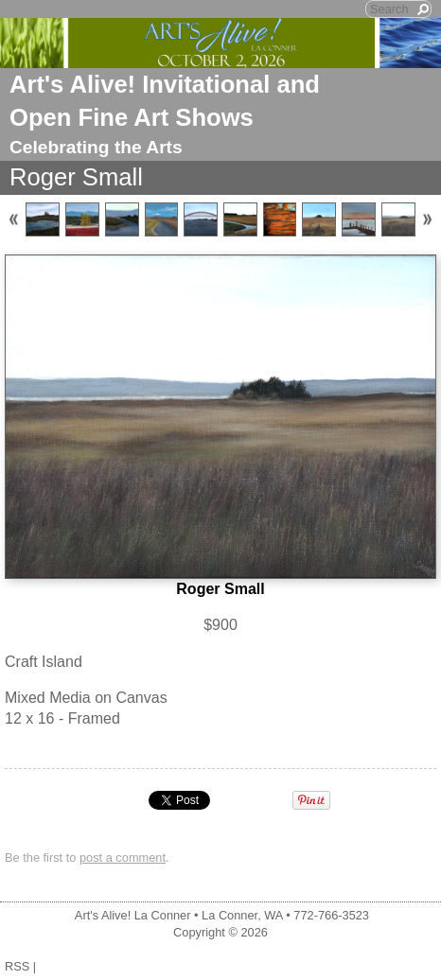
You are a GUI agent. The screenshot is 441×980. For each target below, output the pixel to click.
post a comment (123, 857)
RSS (17, 966)
